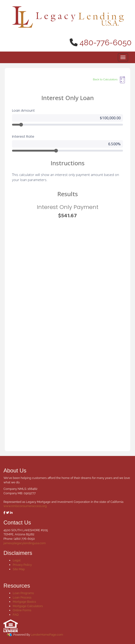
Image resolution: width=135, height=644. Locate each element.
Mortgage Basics (24, 602)
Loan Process (22, 597)
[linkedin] (11, 513)
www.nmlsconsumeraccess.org (25, 506)
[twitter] (8, 513)
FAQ (16, 615)
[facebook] (4, 513)
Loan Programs (23, 593)
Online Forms (22, 610)
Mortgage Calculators (28, 606)
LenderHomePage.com (47, 635)
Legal (17, 560)
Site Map (19, 569)
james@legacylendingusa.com (25, 543)
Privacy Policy (22, 565)
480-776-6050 (106, 42)
